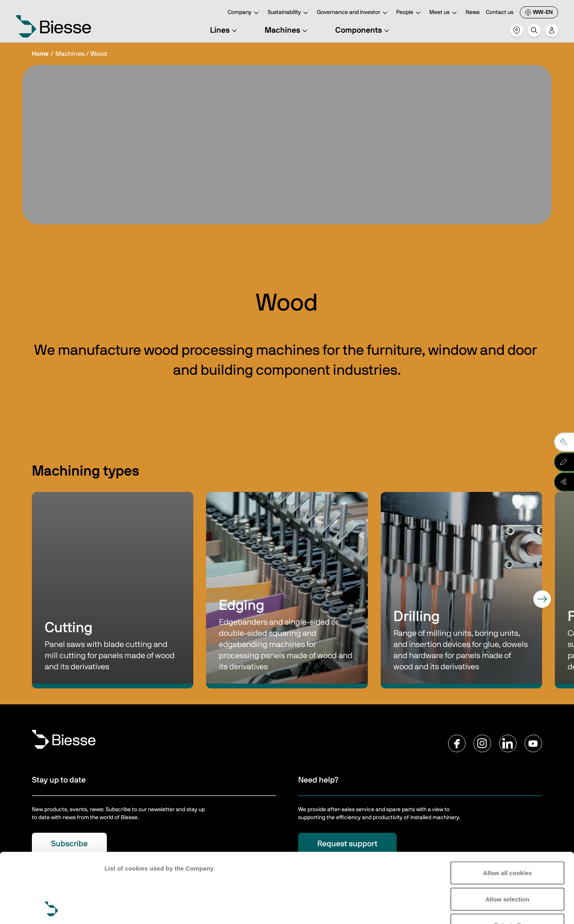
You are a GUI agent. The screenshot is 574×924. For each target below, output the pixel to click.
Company (244, 13)
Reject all (508, 860)
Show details (123, 908)
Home (40, 54)
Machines (287, 30)
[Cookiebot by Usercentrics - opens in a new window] (52, 908)
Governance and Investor (353, 13)
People (410, 13)
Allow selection (508, 834)
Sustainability (289, 13)
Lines (225, 30)
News (473, 12)
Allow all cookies (508, 807)
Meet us (444, 13)
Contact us (500, 12)
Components (363, 30)
